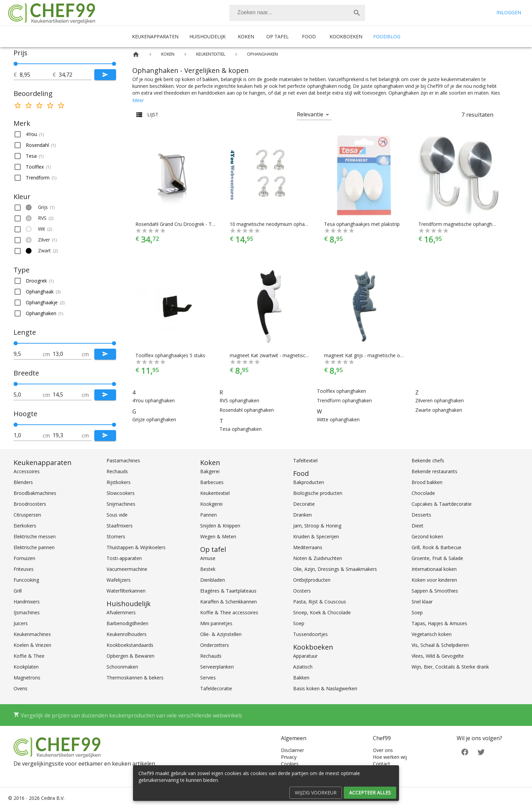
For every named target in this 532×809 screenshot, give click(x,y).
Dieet (417, 526)
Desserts (421, 515)
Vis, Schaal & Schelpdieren (440, 645)
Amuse (208, 558)
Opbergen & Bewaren (130, 656)
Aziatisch (303, 667)
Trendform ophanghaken (344, 400)
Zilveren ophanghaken (440, 400)
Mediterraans (308, 547)
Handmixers (27, 602)
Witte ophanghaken (338, 419)
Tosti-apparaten (124, 558)
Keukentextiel (215, 493)
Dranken (302, 515)
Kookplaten (26, 667)
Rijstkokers (119, 482)
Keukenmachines (32, 634)
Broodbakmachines (35, 493)
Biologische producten (318, 493)
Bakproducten (309, 482)
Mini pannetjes (216, 623)
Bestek (208, 569)
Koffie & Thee (29, 656)
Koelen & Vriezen (32, 645)
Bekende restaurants (434, 471)
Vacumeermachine (127, 569)
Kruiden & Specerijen (316, 536)
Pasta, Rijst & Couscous (320, 602)
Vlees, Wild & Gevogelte (438, 656)
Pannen (208, 515)
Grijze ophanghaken (154, 419)
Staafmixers (120, 526)
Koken (246, 36)
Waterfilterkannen (126, 591)
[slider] (65, 64)
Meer (138, 100)
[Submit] (105, 75)
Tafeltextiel (305, 460)
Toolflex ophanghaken (341, 391)
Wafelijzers (119, 580)
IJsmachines (27, 612)
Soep (299, 623)
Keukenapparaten (155, 36)
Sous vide (117, 515)
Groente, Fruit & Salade (437, 558)
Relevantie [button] (310, 114)
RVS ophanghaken (239, 400)
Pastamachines (123, 460)
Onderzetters (215, 645)
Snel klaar (422, 602)
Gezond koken (427, 536)
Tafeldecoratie (216, 688)
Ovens (21, 688)
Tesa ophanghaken (241, 429)
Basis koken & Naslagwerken (325, 688)
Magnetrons (27, 678)
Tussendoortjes (310, 634)
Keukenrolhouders (127, 634)
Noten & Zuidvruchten (318, 558)
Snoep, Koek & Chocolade (322, 612)
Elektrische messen (35, 536)
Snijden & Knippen (220, 526)
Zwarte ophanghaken (439, 410)
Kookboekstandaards (130, 645)
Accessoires (27, 471)
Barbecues (212, 482)
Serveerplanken (217, 667)
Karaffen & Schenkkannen (229, 602)
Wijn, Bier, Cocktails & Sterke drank (450, 667)
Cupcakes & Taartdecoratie (442, 504)
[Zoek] (357, 13)
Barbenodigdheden (127, 623)
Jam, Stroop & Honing (317, 526)
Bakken (301, 678)
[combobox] (297, 13)
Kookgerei (211, 504)
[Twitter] (481, 752)
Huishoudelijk (207, 36)
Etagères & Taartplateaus (228, 591)
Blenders (23, 482)
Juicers (21, 623)
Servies (208, 678)
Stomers (116, 536)
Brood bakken (427, 482)
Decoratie (304, 504)
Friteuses (24, 569)
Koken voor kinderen (434, 580)
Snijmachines (121, 504)
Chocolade (423, 493)
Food (309, 36)
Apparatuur (305, 656)
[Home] (136, 54)
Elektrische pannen (34, 547)
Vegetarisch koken (432, 634)
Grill (18, 591)
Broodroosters (30, 504)
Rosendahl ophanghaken (247, 410)
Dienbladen (213, 580)
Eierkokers (25, 526)
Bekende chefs (428, 460)
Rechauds (117, 471)
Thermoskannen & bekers (135, 678)
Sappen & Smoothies (435, 591)
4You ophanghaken (154, 400)
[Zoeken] (289, 13)
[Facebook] (465, 752)
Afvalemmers (121, 612)
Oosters (302, 591)
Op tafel (278, 36)
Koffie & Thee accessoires (229, 612)
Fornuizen (24, 558)
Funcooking (26, 580)
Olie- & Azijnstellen (221, 634)
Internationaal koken (434, 569)
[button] (65, 134)
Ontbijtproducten (312, 580)
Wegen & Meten (218, 536)
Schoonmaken (122, 667)
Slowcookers (121, 493)
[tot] (36, 75)
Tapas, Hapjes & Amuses (439, 623)
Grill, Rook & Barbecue (436, 547)
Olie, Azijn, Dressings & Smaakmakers (335, 569)
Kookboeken (346, 36)
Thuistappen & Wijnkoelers (136, 547)
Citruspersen (27, 515)
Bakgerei (210, 471)
